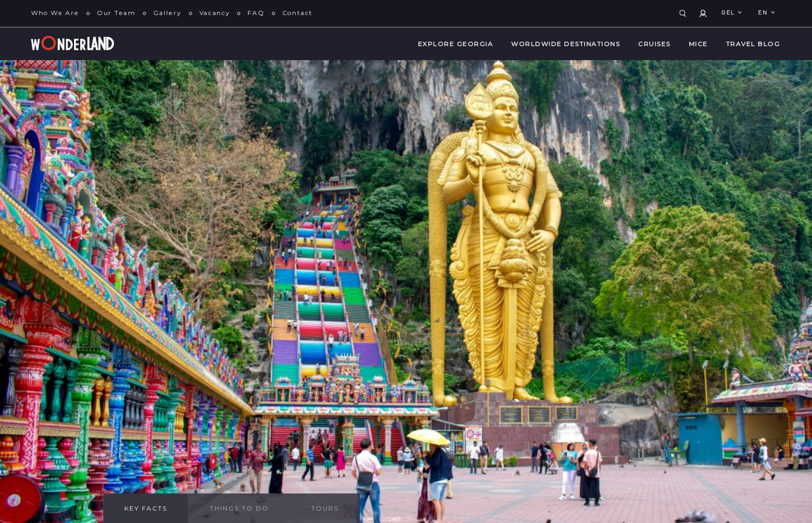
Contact (298, 13)
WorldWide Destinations (565, 44)
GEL (729, 13)
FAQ (256, 13)
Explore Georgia (456, 44)
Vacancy (215, 13)
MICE (698, 44)
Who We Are (55, 13)
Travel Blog (753, 44)
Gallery (168, 13)
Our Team (116, 13)
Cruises (654, 44)
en (764, 13)
